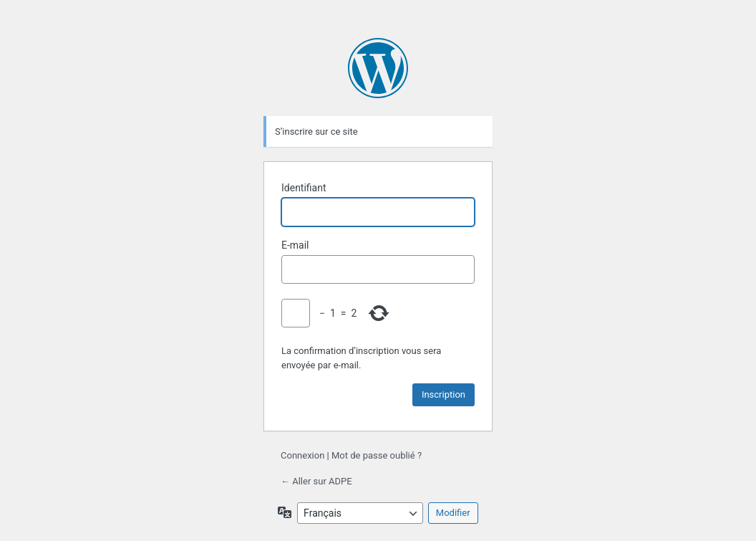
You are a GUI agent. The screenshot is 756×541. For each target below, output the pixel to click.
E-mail (295, 245)
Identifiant (304, 188)
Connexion (302, 455)
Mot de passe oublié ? (377, 455)
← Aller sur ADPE (316, 481)
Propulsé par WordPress (378, 68)
